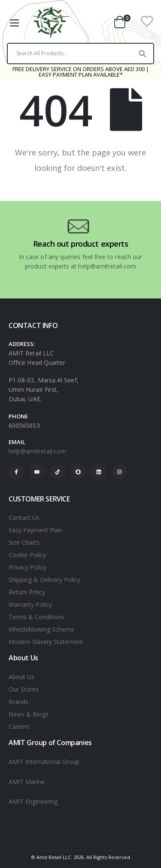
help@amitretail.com (37, 451)
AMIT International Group (44, 762)
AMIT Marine (27, 782)
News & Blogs (29, 714)
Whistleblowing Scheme (41, 629)
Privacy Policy (27, 567)
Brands (18, 702)
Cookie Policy (27, 555)
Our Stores (24, 689)
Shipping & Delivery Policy (44, 580)
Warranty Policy (30, 604)
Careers (19, 726)
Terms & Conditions (36, 617)
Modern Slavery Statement (46, 642)
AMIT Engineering (33, 801)
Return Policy (27, 592)
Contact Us (24, 518)
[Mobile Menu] (14, 21)
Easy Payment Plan (35, 530)
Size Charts (24, 542)
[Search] (142, 54)
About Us (21, 677)
